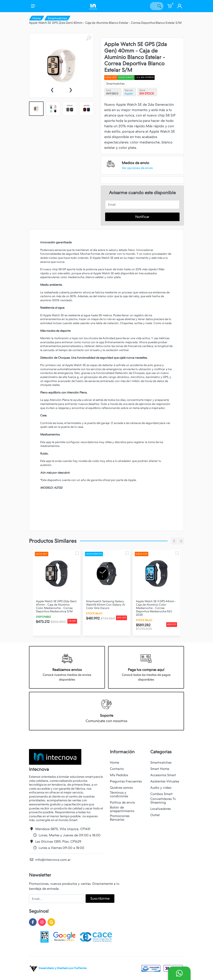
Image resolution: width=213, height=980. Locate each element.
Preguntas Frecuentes (126, 781)
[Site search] (153, 6)
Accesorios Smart (163, 775)
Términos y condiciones (119, 794)
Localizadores (161, 809)
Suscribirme (100, 898)
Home (37, 18)
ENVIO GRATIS (126, 77)
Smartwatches (57, 18)
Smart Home (160, 769)
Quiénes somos (121, 788)
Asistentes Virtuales (165, 781)
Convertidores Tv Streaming (163, 801)
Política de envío (122, 802)
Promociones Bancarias (120, 818)
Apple (129, 93)
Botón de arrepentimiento (122, 809)
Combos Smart (161, 794)
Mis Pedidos (119, 775)
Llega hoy (111, 77)
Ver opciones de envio (137, 168)
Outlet (155, 815)
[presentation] (52, 89)
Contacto (117, 769)
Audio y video (161, 788)
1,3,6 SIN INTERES (145, 77)
